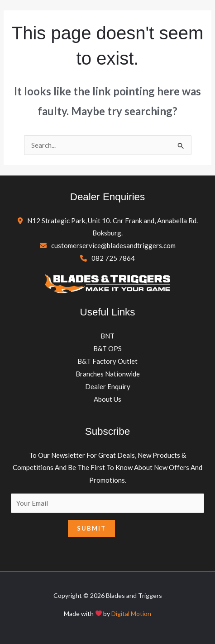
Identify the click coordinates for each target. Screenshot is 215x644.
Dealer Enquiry (108, 386)
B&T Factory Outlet (107, 361)
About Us (107, 399)
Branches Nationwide (108, 374)
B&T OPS (107, 348)
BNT (107, 336)
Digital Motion (131, 613)
